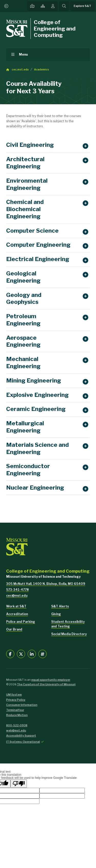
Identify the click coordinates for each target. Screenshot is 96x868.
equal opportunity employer (51, 680)
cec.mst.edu (20, 70)
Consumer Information (22, 705)
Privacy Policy (16, 700)
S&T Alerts (60, 606)
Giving (56, 614)
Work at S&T (16, 606)
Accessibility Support (21, 736)
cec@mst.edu (17, 596)
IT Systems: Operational (23, 742)
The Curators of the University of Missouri (46, 684)
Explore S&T (82, 6)
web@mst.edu (16, 731)
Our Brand (14, 629)
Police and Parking (21, 622)
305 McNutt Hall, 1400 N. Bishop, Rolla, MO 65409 (46, 584)
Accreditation (17, 614)
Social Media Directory (69, 634)
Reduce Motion (17, 715)
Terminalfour (15, 710)
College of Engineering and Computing (55, 29)
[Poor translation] (19, 784)
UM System (14, 695)
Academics (41, 70)
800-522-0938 (17, 725)
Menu (23, 54)
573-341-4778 (17, 590)
